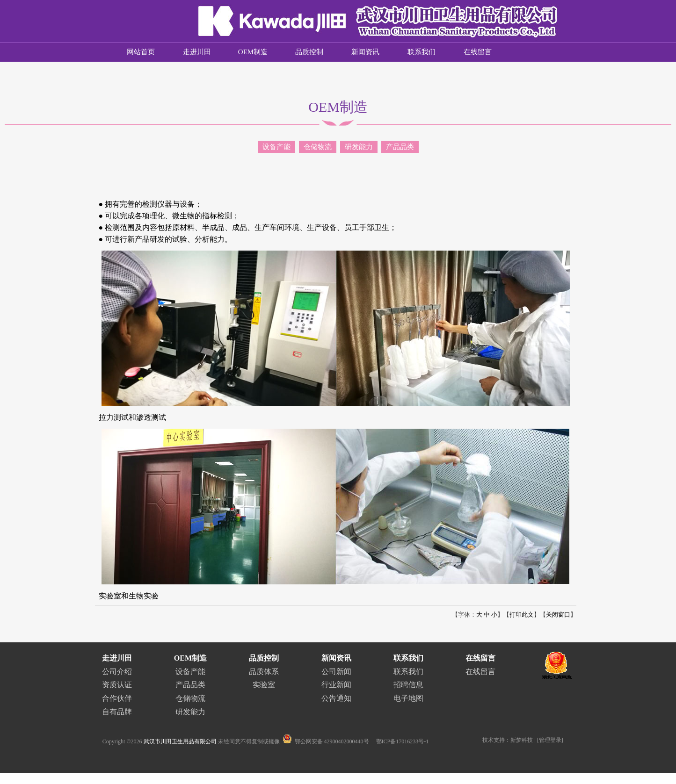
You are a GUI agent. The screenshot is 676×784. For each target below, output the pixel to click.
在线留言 (478, 52)
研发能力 (359, 147)
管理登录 (550, 740)
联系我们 (422, 52)
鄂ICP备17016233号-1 (403, 741)
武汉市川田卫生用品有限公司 (180, 741)
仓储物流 (318, 147)
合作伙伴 (117, 698)
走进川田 (197, 52)
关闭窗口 (558, 615)
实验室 (264, 685)
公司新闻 (336, 672)
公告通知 (336, 698)
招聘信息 (408, 685)
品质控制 (309, 52)
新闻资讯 (365, 52)
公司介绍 (117, 672)
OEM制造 (253, 52)
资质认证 (117, 685)
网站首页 (141, 52)
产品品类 (400, 147)
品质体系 (264, 672)
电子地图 (408, 698)
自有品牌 (117, 712)
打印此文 (522, 615)
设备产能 (276, 147)
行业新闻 (336, 685)
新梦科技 (522, 740)
